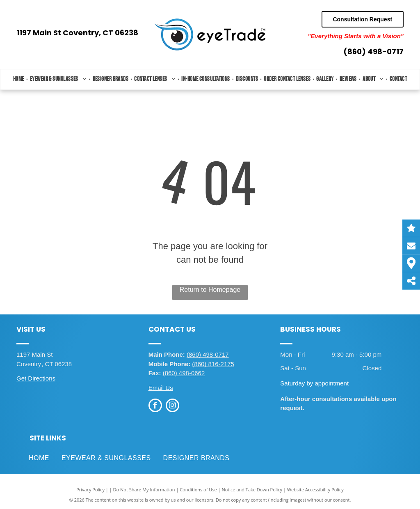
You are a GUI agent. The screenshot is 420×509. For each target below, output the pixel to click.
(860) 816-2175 (213, 364)
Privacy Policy (90, 490)
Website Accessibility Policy (315, 490)
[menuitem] (19, 79)
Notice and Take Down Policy (252, 490)
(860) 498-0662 (184, 373)
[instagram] (172, 406)
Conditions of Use (198, 490)
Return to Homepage (210, 290)
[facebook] (155, 406)
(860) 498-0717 (373, 52)
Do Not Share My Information (144, 490)
